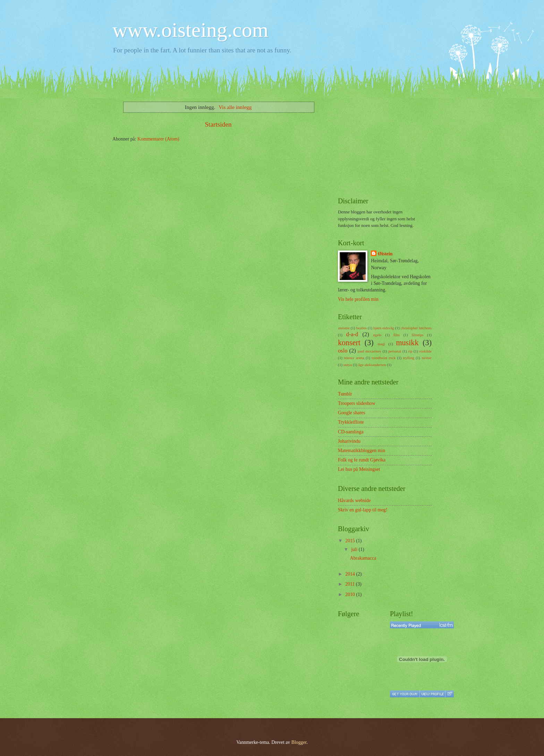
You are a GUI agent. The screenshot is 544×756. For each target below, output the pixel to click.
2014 (351, 574)
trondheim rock (384, 358)
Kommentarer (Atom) (158, 139)
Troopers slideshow (357, 403)
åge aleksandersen (372, 365)
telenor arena (354, 358)
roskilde (425, 351)
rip (410, 351)
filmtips (417, 335)
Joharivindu (349, 441)
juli (355, 549)
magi (381, 344)
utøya (348, 365)
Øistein (385, 254)
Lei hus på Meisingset (359, 469)
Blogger (299, 742)
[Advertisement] (390, 142)
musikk (407, 343)
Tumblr (345, 394)
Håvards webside (354, 500)
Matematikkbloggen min (362, 451)
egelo (377, 335)
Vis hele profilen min (358, 299)
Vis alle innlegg (235, 107)
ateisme (344, 328)
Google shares (352, 413)
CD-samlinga (351, 432)
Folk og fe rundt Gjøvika (362, 460)
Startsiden (218, 124)
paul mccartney (369, 351)
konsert (349, 343)
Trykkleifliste (351, 422)
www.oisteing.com (190, 30)
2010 (351, 594)
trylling (408, 358)
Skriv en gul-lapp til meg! (363, 510)
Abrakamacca (363, 558)
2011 (351, 584)
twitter (427, 358)
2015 (351, 541)
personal (395, 351)
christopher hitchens (416, 328)
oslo (343, 351)
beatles (361, 328)
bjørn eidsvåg (384, 328)
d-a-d (352, 334)
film (397, 335)
